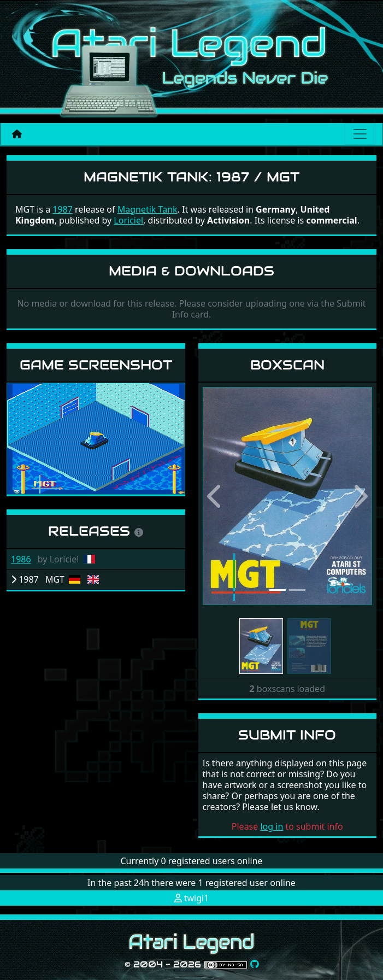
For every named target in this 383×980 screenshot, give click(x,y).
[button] (216, 496)
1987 (63, 209)
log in (272, 826)
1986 (21, 559)
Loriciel (128, 220)
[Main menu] (360, 134)
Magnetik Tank (148, 209)
